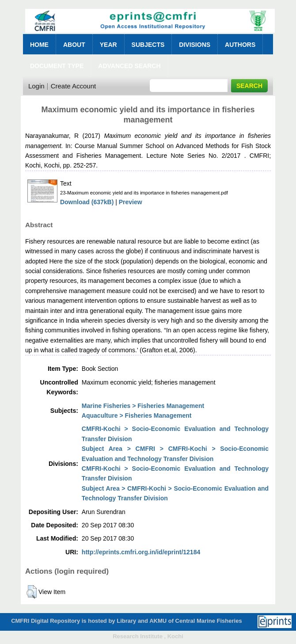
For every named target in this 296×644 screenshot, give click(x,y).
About (74, 45)
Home (39, 45)
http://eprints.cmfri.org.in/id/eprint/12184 (141, 552)
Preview (131, 202)
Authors (240, 45)
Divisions (195, 45)
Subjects (148, 45)
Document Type (57, 66)
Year (108, 45)
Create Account (74, 86)
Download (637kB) (87, 202)
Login (36, 86)
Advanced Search (129, 66)
